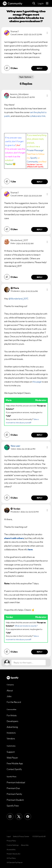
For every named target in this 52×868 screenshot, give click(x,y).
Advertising (12, 727)
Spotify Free (13, 806)
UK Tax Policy (11, 858)
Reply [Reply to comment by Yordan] (40, 652)
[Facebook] (28, 817)
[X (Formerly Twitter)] (19, 817)
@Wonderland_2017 (18, 299)
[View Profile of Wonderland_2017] (19, 240)
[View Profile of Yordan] (17, 509)
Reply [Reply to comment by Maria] (40, 435)
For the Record (14, 702)
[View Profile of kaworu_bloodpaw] (19, 94)
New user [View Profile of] (15, 446)
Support (11, 752)
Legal (9, 836)
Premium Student (15, 800)
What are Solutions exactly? (26, 626)
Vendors (11, 739)
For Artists (12, 715)
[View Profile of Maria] (16, 288)
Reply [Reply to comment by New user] (40, 498)
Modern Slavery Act (13, 854)
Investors (11, 733)
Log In (41, 3)
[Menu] (47, 3)
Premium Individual (16, 782)
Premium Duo (13, 788)
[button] (47, 33)
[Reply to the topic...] (28, 663)
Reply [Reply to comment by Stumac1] (40, 68)
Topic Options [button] (25, 77)
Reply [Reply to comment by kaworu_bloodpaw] (40, 182)
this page (37, 382)
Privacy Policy (11, 841)
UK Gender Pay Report (15, 862)
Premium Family (14, 794)
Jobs (9, 696)
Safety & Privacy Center (21, 836)
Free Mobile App (15, 763)
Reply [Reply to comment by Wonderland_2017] (40, 277)
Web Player (12, 758)
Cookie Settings (13, 845)
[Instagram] (10, 817)
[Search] (34, 4)
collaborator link (38, 116)
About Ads (25, 845)
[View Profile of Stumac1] (14, 31)
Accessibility (11, 850)
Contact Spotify (14, 769)
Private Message (35, 150)
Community (13, 3)
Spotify (34, 158)
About (10, 690)
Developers (12, 721)
